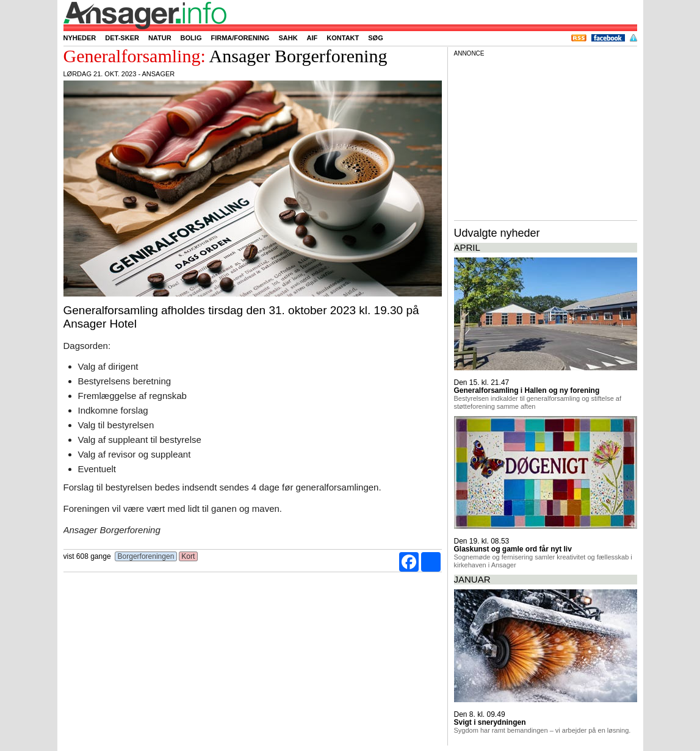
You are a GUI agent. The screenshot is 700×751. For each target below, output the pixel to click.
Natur (160, 38)
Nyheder (80, 38)
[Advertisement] (546, 137)
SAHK (288, 38)
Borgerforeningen (146, 556)
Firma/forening (240, 38)
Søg (375, 38)
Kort (188, 556)
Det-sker (122, 38)
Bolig (191, 38)
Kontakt (343, 38)
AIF (312, 38)
